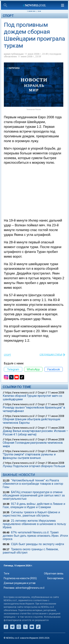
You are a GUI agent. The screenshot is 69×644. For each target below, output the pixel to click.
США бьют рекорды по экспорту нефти (38, 544)
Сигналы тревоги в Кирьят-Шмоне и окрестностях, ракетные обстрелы (31, 514)
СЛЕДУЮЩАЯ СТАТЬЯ (51, 355)
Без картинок (55, 578)
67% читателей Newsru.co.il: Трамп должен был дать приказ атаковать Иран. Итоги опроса (35, 536)
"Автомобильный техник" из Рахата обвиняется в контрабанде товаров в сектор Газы (33, 484)
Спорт (8, 16)
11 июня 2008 (56, 393)
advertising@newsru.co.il (30, 588)
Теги (6, 574)
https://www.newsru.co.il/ (20, 393)
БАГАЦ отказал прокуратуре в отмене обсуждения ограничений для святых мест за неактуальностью (34, 495)
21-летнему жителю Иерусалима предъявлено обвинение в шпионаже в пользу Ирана (34, 524)
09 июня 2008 (56, 439)
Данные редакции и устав (20, 583)
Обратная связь (54, 574)
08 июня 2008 (56, 463)
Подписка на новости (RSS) (20, 578)
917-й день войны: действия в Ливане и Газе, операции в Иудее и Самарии (34, 505)
